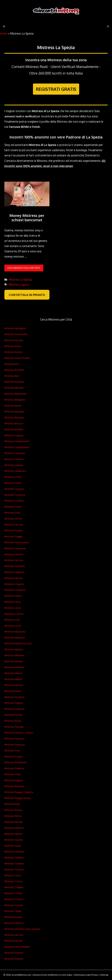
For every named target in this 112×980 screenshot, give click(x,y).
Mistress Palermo (15, 709)
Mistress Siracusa (14, 852)
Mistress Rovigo (14, 822)
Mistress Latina (13, 596)
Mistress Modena (14, 667)
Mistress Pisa (12, 750)
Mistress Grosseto (15, 566)
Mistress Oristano (14, 697)
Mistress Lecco (13, 608)
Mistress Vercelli (14, 935)
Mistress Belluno (14, 388)
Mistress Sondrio (14, 857)
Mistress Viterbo (14, 959)
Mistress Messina (14, 655)
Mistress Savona (14, 840)
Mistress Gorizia (14, 560)
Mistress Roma (13, 816)
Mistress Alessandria (16, 334)
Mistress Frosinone (15, 548)
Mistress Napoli (13, 679)
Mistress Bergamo (15, 400)
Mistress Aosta (13, 346)
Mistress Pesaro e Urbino (19, 733)
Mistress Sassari (14, 834)
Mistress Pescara (14, 739)
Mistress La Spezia (20, 279)
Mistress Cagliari (14, 435)
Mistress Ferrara (14, 525)
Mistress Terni (13, 875)
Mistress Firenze (14, 530)
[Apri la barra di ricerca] (108, 26)
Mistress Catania (14, 465)
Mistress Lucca (13, 626)
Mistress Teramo (14, 869)
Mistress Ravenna (14, 786)
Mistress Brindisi (14, 429)
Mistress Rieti (12, 804)
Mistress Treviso (14, 899)
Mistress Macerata (15, 632)
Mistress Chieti (13, 477)
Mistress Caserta (14, 459)
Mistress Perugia (14, 727)
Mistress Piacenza (15, 745)
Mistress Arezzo (13, 352)
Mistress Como (13, 483)
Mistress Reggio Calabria (19, 792)
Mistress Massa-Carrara (18, 643)
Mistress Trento (13, 893)
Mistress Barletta (14, 382)
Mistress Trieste (14, 905)
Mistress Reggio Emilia (18, 798)
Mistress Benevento (15, 394)
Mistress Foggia (13, 536)
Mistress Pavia (13, 721)
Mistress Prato (13, 774)
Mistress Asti (12, 364)
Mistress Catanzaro (15, 471)
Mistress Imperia (14, 572)
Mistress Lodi (12, 620)
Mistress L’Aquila (14, 584)
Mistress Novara (14, 685)
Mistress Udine (13, 911)
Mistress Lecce (13, 602)
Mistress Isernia (13, 578)
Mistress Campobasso (17, 447)
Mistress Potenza (14, 768)
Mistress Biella (13, 406)
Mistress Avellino (14, 370)
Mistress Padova (14, 703)
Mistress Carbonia (15, 453)
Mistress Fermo (13, 519)
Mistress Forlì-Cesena (16, 542)
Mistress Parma (13, 715)
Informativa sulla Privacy (86, 975)
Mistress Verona (13, 941)
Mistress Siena (13, 846)
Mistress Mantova (15, 638)
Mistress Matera (14, 649)
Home (4, 33)
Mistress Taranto (14, 863)
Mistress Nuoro (13, 691)
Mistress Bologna (14, 411)
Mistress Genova (14, 554)
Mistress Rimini (13, 810)
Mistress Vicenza (14, 953)
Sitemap (104, 975)
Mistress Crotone (14, 501)
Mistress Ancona (14, 340)
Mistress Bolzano (14, 417)
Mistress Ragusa (14, 780)
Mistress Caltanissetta (17, 441)
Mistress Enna (12, 513)
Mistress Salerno (14, 828)
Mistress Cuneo (13, 507)
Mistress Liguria (19, 284)
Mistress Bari (12, 376)
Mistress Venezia (14, 923)
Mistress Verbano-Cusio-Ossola (22, 929)
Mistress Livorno (14, 614)
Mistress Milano (14, 661)
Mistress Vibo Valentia (17, 947)
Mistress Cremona (15, 495)
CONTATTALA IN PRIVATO (27, 295)
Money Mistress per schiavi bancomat (27, 218)
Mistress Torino (13, 881)
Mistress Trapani (14, 887)
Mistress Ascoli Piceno (17, 358)
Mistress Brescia (14, 423)
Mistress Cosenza (14, 489)
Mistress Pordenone (16, 762)
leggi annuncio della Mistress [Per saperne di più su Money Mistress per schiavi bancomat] (24, 268)
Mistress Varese (13, 917)
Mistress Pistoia (13, 756)
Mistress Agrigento (15, 328)
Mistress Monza (13, 673)
